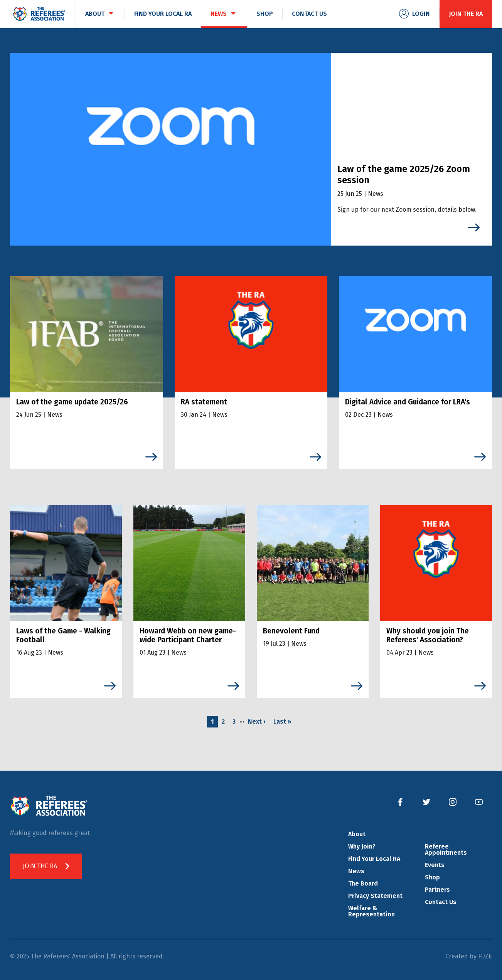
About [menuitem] (95, 14)
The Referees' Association (39, 14)
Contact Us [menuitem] (309, 14)
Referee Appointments (446, 850)
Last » (282, 722)
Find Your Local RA (374, 859)
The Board (363, 883)
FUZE (485, 956)
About (357, 834)
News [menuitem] (219, 14)
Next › (257, 722)
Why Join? (362, 846)
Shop (432, 877)
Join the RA (466, 14)
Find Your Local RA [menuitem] (163, 14)
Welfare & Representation (371, 911)
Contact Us (441, 902)
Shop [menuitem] (265, 14)
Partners (437, 890)
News (356, 871)
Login (421, 14)
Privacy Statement (375, 896)
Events (435, 865)
